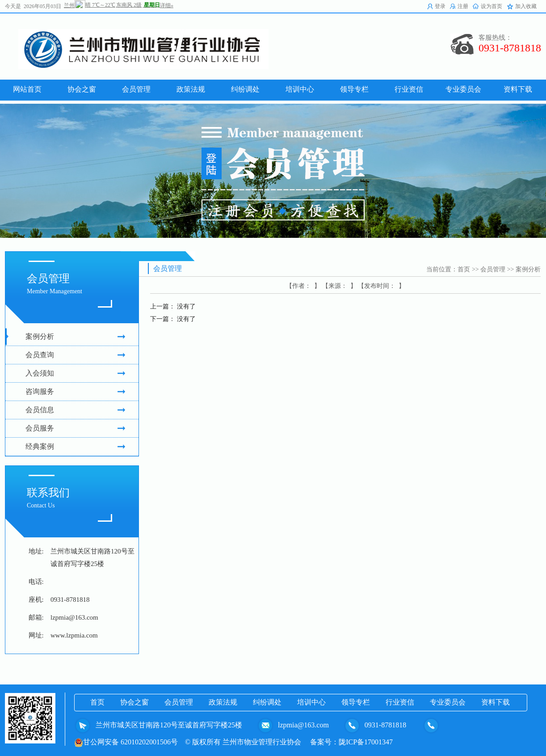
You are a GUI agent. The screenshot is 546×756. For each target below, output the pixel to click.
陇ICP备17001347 (366, 742)
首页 (464, 269)
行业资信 (400, 702)
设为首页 (491, 6)
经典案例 (75, 447)
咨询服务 (75, 392)
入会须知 (75, 373)
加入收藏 (526, 6)
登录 (440, 6)
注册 (463, 6)
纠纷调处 (267, 702)
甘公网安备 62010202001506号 (126, 742)
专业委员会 (448, 702)
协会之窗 (134, 702)
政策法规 (223, 702)
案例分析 (75, 337)
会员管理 (493, 269)
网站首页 (27, 89)
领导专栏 (356, 702)
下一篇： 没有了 (173, 319)
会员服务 (75, 428)
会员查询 (75, 355)
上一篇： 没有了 (173, 306)
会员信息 (75, 410)
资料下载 (496, 702)
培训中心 (311, 702)
